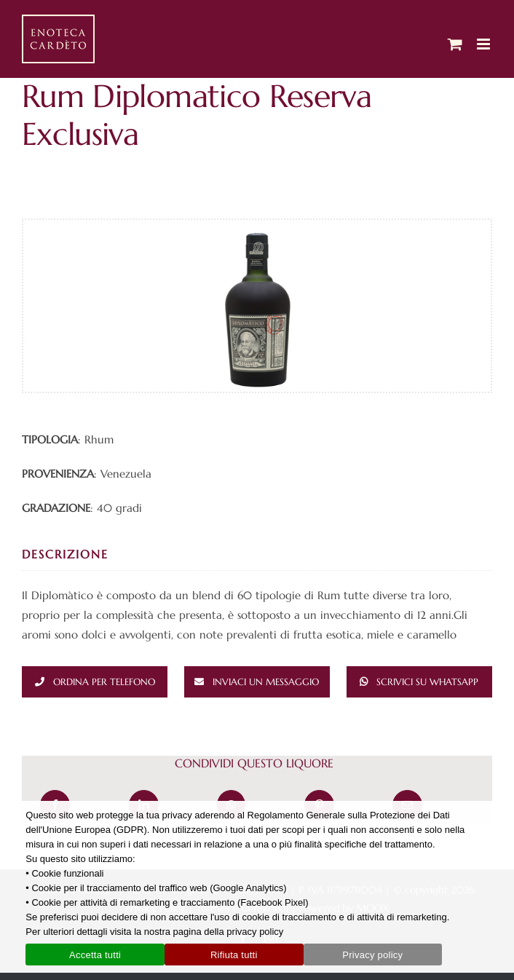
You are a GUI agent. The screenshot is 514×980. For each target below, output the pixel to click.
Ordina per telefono (104, 682)
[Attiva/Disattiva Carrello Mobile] (455, 44)
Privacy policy (372, 955)
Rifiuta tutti (234, 955)
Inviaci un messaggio (266, 682)
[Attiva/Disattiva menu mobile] (485, 44)
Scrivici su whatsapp (427, 682)
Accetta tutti (95, 955)
